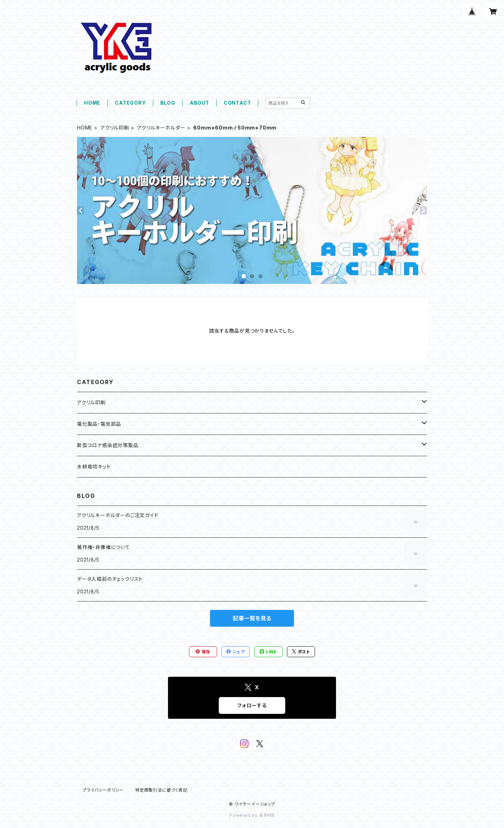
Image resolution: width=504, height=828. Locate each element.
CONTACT (237, 103)
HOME (92, 103)
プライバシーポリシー (103, 790)
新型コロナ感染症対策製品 (108, 445)
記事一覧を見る (252, 618)
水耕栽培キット (94, 467)
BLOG (168, 103)
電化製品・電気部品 (99, 424)
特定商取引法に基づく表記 (161, 790)
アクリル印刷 (115, 128)
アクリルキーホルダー (161, 128)
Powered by (252, 815)
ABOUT (199, 103)
